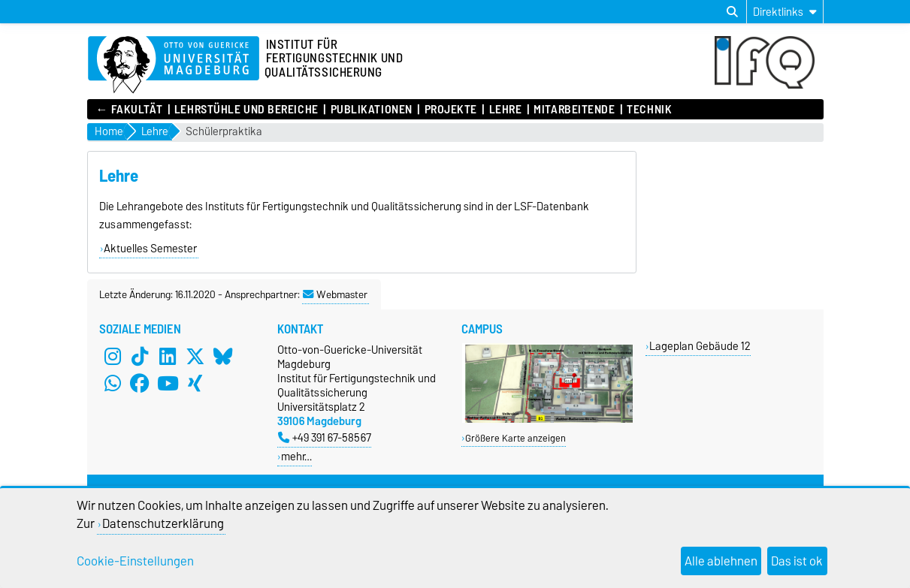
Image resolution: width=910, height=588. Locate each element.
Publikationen (372, 110)
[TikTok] (140, 356)
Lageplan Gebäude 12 (700, 346)
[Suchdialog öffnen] (732, 12)
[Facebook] (140, 383)
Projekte (451, 110)
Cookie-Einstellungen (135, 561)
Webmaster (335, 294)
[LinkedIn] (168, 356)
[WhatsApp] (113, 383)
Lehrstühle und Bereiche (246, 110)
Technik (649, 110)
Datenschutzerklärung (163, 523)
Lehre (506, 110)
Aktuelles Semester (150, 249)
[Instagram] (113, 356)
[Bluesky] (223, 356)
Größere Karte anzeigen (515, 438)
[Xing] (195, 383)
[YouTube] (168, 383)
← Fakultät (130, 110)
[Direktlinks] (785, 12)
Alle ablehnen (721, 561)
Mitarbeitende (574, 110)
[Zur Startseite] (174, 65)
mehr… (296, 456)
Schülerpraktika (224, 132)
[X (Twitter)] (195, 356)
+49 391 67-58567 (325, 437)
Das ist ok (797, 561)
